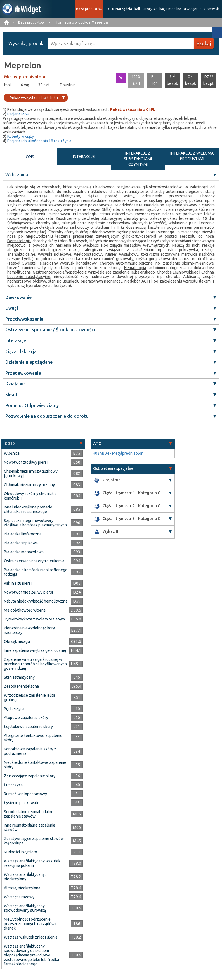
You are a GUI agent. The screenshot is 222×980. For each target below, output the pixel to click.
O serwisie (212, 9)
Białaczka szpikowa (21, 543)
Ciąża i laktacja (21, 351)
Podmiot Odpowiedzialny (32, 405)
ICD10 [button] (9, 444)
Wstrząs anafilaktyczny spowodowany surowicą (25, 908)
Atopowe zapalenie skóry (26, 718)
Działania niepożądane (29, 362)
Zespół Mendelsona (21, 686)
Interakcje (16, 340)
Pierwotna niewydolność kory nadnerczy (29, 630)
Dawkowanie (18, 297)
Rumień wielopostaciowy (25, 794)
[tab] (43, 444)
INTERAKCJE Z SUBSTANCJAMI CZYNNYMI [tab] (138, 159)
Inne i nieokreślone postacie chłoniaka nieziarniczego (28, 509)
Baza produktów (89, 9)
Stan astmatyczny (19, 677)
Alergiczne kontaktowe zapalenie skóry (33, 738)
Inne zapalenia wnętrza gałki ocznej (35, 650)
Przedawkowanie (23, 373)
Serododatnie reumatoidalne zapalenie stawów (29, 814)
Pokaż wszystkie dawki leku (34, 98)
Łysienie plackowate (22, 803)
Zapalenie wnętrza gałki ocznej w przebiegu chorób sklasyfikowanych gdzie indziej (35, 664)
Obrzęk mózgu (17, 641)
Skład (11, 395)
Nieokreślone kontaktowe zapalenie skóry (35, 765)
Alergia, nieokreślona (22, 888)
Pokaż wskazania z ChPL (133, 109)
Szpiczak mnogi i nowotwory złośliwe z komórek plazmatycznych (35, 523)
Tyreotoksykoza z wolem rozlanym (34, 619)
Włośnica (12, 453)
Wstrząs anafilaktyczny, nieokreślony (25, 877)
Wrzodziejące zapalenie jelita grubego (29, 697)
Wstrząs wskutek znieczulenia (31, 937)
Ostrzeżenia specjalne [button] (113, 468)
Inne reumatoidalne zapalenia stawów (29, 827)
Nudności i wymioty (20, 852)
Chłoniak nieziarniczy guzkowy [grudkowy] (31, 473)
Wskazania (17, 175)
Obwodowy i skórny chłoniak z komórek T (30, 496)
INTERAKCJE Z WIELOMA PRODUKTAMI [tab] (192, 156)
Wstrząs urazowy (19, 897)
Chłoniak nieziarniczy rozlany (29, 485)
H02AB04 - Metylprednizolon (118, 453)
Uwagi (12, 308)
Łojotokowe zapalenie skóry (28, 727)
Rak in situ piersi (18, 583)
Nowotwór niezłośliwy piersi (28, 592)
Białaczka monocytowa (24, 552)
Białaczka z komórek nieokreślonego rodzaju (36, 572)
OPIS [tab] (30, 157)
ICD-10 (109, 9)
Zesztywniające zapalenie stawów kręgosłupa (34, 841)
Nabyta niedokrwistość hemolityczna (36, 601)
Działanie (15, 384)
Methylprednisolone (25, 77)
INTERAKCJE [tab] (84, 157)
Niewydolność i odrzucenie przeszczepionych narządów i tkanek (30, 924)
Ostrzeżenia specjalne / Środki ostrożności (50, 330)
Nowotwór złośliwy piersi (26, 462)
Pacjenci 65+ (18, 114)
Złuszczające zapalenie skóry (30, 776)
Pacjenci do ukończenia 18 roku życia (39, 141)
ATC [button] (97, 444)
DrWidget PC (193, 9)
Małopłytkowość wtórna (25, 610)
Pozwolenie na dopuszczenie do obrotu (47, 416)
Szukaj (204, 43)
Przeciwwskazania (24, 319)
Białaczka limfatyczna (23, 534)
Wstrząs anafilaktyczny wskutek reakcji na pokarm (32, 863)
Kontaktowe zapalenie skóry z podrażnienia (30, 751)
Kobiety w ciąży (21, 136)
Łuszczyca (13, 785)
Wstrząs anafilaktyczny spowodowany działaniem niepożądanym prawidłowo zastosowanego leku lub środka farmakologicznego (31, 955)
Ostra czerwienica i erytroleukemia (34, 561)
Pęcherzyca (14, 709)
